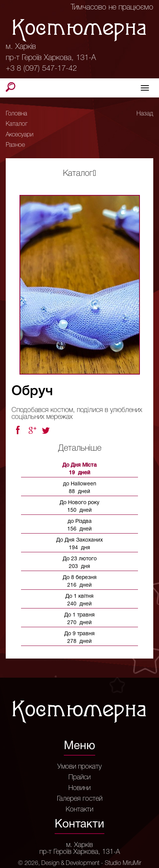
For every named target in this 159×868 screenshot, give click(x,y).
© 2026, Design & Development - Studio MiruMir (79, 863)
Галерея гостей (80, 799)
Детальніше (80, 448)
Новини (79, 788)
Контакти (79, 810)
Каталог (17, 124)
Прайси (79, 777)
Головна (16, 114)
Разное (15, 145)
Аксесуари (19, 135)
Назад (145, 114)
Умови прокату (79, 767)
